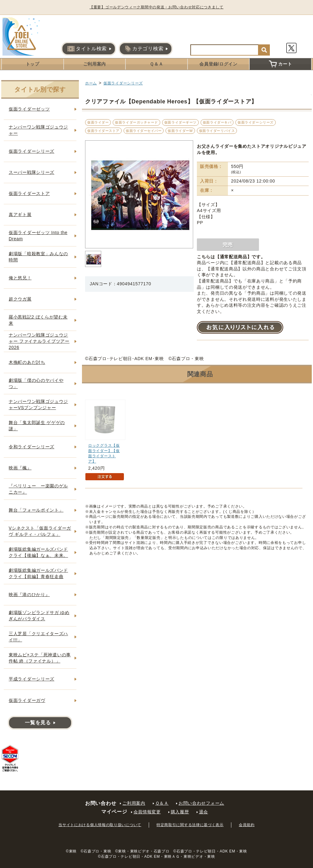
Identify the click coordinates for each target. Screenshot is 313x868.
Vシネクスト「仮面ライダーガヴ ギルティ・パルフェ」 (40, 531)
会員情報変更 (147, 812)
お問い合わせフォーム (201, 803)
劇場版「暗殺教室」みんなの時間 (38, 257)
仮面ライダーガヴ (27, 700)
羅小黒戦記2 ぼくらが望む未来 (38, 320)
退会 (204, 812)
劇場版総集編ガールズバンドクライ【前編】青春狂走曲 (38, 573)
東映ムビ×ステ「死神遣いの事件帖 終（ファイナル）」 (40, 658)
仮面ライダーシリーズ (123, 83)
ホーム (91, 83)
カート (280, 64)
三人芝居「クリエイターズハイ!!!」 (38, 637)
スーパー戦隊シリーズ (32, 172)
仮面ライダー (98, 122)
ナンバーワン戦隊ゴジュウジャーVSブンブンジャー (38, 405)
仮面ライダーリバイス (217, 131)
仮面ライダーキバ (217, 122)
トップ (33, 64)
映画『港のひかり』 (29, 594)
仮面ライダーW (180, 131)
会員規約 (247, 825)
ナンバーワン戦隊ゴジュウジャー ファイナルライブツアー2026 (39, 341)
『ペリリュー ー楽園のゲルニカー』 (38, 489)
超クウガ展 (20, 299)
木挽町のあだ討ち (27, 362)
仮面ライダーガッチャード (136, 122)
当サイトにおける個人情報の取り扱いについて (100, 825)
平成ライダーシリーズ (32, 679)
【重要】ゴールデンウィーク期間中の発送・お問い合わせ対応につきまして (156, 7)
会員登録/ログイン (218, 64)
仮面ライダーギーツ (180, 122)
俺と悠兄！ (20, 278)
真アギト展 (20, 215)
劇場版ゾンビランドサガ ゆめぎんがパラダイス (39, 616)
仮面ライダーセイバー (144, 131)
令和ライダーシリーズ (32, 447)
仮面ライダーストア (103, 131)
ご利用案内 (95, 64)
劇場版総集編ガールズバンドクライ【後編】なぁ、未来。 (38, 552)
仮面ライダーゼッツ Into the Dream (38, 236)
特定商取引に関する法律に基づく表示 (190, 825)
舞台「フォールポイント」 (36, 510)
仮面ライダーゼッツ (29, 109)
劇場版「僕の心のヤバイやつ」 (36, 383)
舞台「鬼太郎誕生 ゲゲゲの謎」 (37, 426)
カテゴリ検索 (144, 49)
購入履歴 (180, 812)
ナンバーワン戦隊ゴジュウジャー (38, 130)
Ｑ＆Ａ (156, 64)
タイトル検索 (87, 49)
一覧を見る (38, 723)
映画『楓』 (20, 468)
